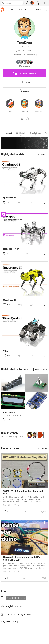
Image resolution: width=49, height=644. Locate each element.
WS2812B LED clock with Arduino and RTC (23, 492)
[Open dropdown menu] (45, 30)
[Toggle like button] (5, 203)
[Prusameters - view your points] (32, 3)
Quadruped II (10, 300)
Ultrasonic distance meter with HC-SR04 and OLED (22, 558)
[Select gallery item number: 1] (21, 192)
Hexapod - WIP (11, 249)
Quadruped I (10, 198)
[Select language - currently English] (45, 3)
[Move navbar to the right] (46, 10)
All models (42, 154)
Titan (6, 351)
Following (32, 55)
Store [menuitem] (20, 10)
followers (19, 55)
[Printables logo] (3, 10)
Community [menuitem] (37, 10)
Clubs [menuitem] (28, 10)
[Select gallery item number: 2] (24, 192)
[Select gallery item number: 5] (29, 243)
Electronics (9, 412)
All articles (42, 448)
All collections (41, 369)
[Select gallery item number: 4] (28, 192)
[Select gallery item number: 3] (26, 192)
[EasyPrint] (27, 3)
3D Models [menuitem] (11, 10)
